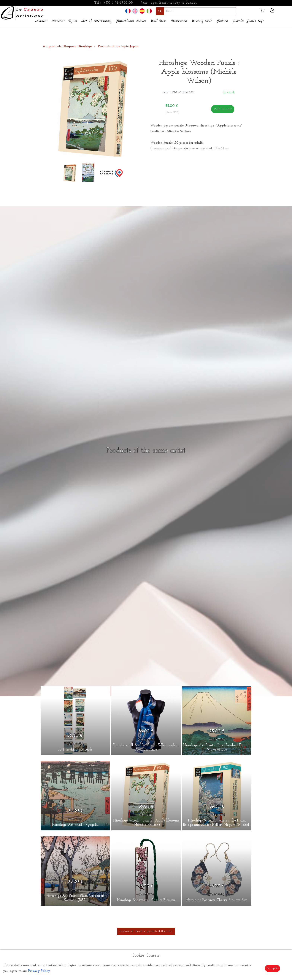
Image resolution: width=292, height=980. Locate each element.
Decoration (179, 21)
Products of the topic (118, 46)
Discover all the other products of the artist (146, 931)
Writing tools (202, 21)
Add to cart (223, 109)
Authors (41, 21)
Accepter (272, 968)
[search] (200, 11)
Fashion (222, 21)
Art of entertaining (96, 21)
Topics (73, 21)
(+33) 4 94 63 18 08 (118, 3)
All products (68, 46)
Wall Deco (159, 21)
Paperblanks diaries (131, 21)
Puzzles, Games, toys (248, 21)
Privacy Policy (39, 971)
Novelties (58, 21)
